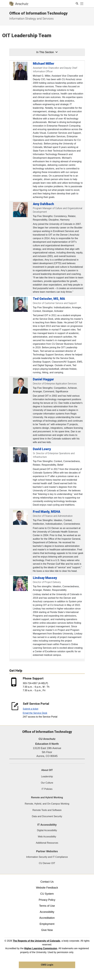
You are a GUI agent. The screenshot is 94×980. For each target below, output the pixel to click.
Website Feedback (47, 888)
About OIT (47, 770)
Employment (47, 924)
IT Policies (47, 789)
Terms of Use (47, 906)
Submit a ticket (31, 709)
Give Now (47, 930)
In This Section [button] (47, 52)
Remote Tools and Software (47, 810)
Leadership (47, 776)
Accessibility (47, 912)
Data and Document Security (47, 816)
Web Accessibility (47, 837)
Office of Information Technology (38, 13)
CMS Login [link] (47, 965)
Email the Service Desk (35, 713)
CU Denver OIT (47, 863)
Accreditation (47, 918)
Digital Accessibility (47, 830)
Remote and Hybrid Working (47, 797)
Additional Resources (47, 843)
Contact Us (47, 882)
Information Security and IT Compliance (47, 857)
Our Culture (47, 783)
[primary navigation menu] (82, 4)
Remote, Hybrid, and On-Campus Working (47, 804)
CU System (47, 894)
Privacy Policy (47, 900)
